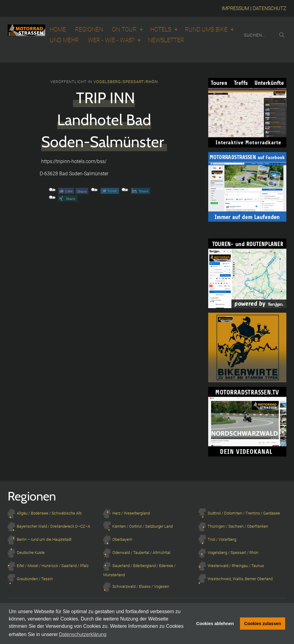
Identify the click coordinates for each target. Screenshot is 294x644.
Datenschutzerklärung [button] (83, 634)
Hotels (161, 30)
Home (58, 30)
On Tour (124, 30)
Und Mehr (64, 40)
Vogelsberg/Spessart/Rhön (126, 82)
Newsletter (166, 40)
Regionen (89, 30)
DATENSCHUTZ (270, 8)
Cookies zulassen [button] (263, 624)
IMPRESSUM (235, 8)
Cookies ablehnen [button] (215, 624)
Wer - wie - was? (111, 40)
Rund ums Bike (206, 30)
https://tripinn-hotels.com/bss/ (74, 161)
